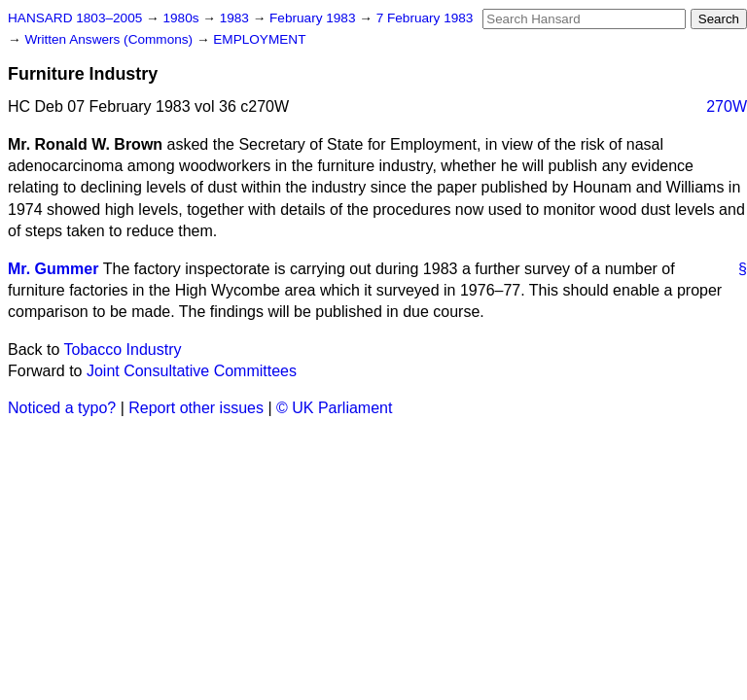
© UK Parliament (334, 408)
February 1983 (314, 18)
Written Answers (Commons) (110, 39)
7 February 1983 (425, 18)
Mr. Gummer (53, 269)
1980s (182, 18)
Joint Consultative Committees (192, 371)
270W (727, 106)
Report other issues (196, 408)
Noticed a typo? (62, 408)
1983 (236, 18)
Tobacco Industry (123, 350)
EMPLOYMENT (259, 39)
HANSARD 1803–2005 (75, 18)
